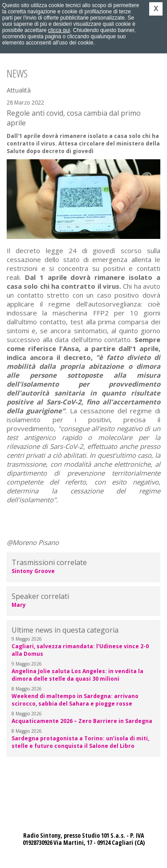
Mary (19, 605)
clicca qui (59, 30)
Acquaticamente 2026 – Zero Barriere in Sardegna (82, 721)
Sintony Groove (33, 571)
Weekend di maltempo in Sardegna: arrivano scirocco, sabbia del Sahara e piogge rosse (75, 700)
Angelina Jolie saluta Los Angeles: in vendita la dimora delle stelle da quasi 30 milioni (77, 675)
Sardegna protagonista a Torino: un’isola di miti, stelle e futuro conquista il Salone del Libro (80, 742)
